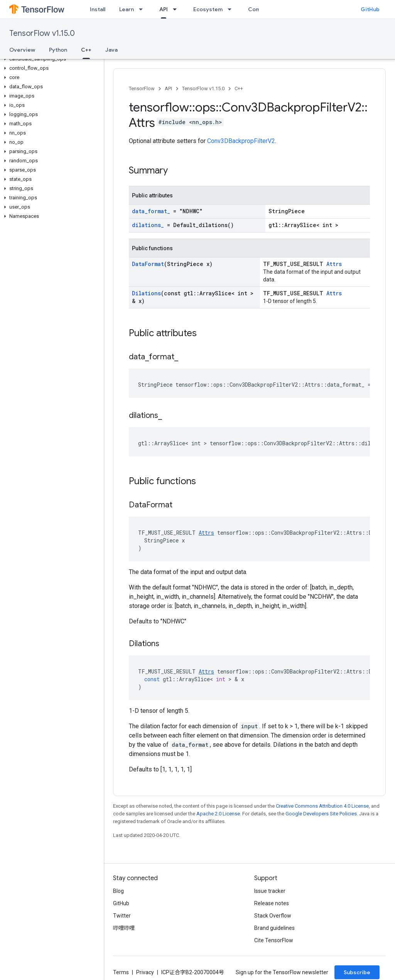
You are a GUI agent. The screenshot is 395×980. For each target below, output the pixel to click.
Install (98, 9)
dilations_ (148, 225)
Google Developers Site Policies (321, 814)
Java (111, 50)
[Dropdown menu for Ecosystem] (232, 9)
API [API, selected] (164, 9)
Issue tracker (270, 891)
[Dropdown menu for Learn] (143, 9)
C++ (239, 88)
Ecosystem (208, 9)
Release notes (272, 903)
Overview (22, 50)
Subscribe (357, 972)
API (168, 88)
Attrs (334, 264)
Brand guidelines (274, 928)
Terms (121, 972)
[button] (50, 59)
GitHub (370, 9)
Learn (127, 9)
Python (58, 50)
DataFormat (148, 264)
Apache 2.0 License (218, 814)
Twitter (122, 916)
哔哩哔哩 (124, 928)
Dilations (146, 293)
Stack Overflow (273, 916)
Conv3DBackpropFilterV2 (241, 141)
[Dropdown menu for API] (177, 9)
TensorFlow (142, 88)
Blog (118, 891)
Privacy (145, 972)
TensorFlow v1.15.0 (42, 33)
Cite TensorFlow (274, 940)
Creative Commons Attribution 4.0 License (322, 806)
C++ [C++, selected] (86, 50)
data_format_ (151, 211)
